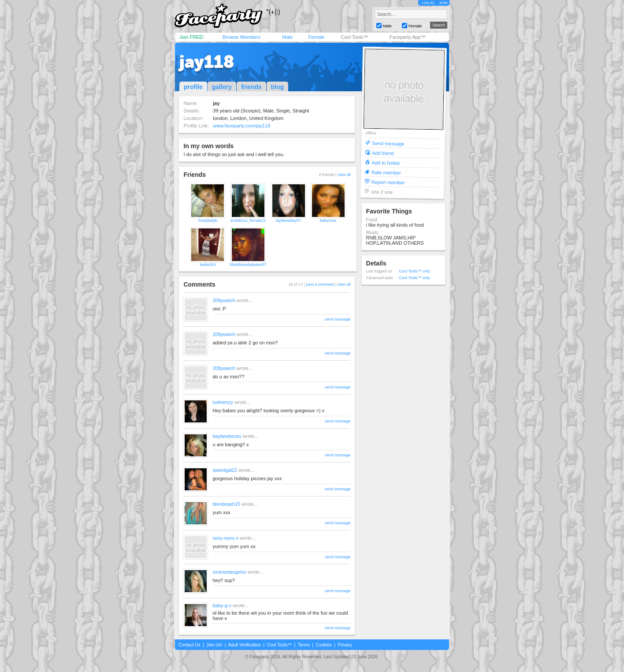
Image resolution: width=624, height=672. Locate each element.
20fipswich (224, 300)
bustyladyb (208, 220)
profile (193, 87)
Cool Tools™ (354, 37)
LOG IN (428, 3)
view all (344, 175)
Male (287, 37)
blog (278, 87)
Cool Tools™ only (415, 271)
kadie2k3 (208, 265)
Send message (388, 143)
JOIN (443, 3)
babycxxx (328, 220)
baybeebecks (227, 436)
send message (338, 319)
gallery (222, 87)
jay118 (207, 62)
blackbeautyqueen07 (248, 265)
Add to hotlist (386, 162)
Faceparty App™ (408, 37)
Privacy (345, 645)
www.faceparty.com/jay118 (241, 126)
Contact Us (189, 645)
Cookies (324, 645)
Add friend (383, 153)
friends (251, 87)
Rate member (386, 172)
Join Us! (214, 645)
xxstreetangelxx (229, 572)
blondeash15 (226, 504)
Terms (304, 645)
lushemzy (223, 402)
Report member (388, 182)
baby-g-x (222, 605)
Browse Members (241, 37)
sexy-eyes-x (225, 538)
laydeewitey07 (288, 220)
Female (316, 37)
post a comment (320, 284)
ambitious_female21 (248, 220)
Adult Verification (244, 645)
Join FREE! (192, 37)
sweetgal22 (225, 470)
